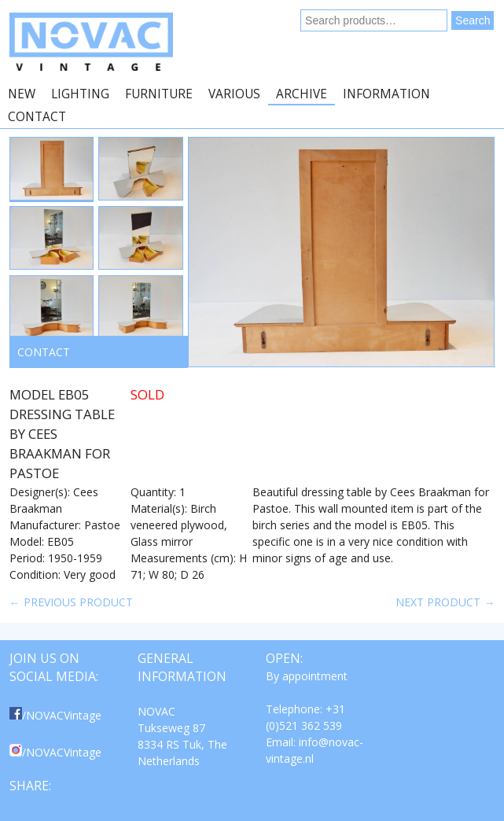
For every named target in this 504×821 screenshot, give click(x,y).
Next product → (445, 602)
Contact (37, 117)
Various (234, 94)
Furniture (159, 94)
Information (386, 94)
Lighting (80, 94)
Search (473, 20)
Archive (302, 94)
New (22, 94)
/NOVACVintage (55, 715)
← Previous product (71, 602)
